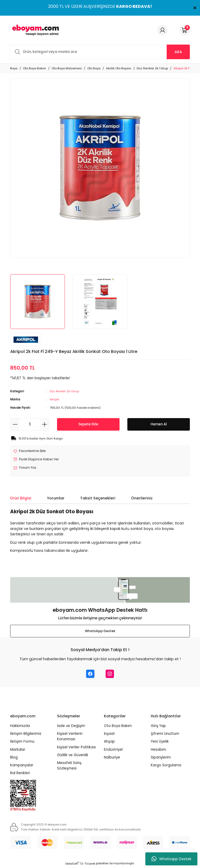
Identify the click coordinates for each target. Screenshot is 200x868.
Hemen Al (159, 424)
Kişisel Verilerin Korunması (70, 737)
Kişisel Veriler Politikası (76, 748)
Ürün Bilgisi (21, 499)
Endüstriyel (113, 750)
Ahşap (109, 742)
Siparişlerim (161, 758)
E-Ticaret (88, 864)
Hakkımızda (20, 727)
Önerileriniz (142, 499)
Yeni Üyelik (160, 742)
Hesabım (158, 750)
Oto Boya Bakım (118, 727)
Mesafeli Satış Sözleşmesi (69, 766)
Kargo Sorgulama (166, 766)
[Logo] (35, 30)
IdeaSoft (72, 864)
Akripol (55, 399)
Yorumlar (56, 499)
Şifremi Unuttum (165, 734)
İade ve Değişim (71, 727)
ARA (178, 52)
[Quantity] (30, 424)
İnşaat (109, 734)
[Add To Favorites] (31, 451)
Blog (14, 758)
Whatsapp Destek (171, 859)
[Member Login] (162, 30)
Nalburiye (112, 758)
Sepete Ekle (88, 424)
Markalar (18, 750)
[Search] (100, 52)
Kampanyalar (22, 766)
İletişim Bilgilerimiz (26, 734)
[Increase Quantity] (44, 424)
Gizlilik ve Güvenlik (73, 756)
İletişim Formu (22, 742)
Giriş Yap (158, 727)
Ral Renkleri (20, 774)
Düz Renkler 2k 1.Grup (65, 391)
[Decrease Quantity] (15, 424)
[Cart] (185, 30)
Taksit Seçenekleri (98, 499)
